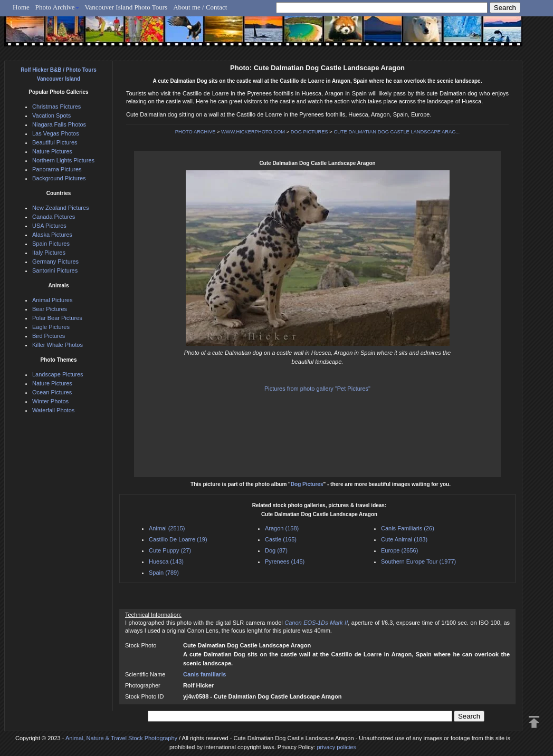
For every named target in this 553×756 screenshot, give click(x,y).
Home (21, 7)
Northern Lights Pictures (63, 160)
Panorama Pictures (57, 169)
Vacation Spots (51, 115)
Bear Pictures (50, 309)
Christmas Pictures (56, 106)
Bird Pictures (49, 336)
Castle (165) (281, 539)
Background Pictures (59, 178)
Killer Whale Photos (58, 345)
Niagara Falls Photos (59, 124)
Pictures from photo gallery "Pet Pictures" (317, 389)
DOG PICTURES (309, 132)
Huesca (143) (166, 561)
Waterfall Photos (53, 410)
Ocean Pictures (52, 392)
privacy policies (336, 747)
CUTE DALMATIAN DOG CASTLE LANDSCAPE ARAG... (397, 132)
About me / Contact (200, 7)
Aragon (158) (282, 528)
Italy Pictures (49, 253)
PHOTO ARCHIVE (196, 132)
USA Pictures (49, 226)
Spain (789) (164, 573)
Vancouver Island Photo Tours (126, 7)
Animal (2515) (167, 528)
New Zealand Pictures (61, 208)
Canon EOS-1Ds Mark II (316, 623)
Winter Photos (50, 401)
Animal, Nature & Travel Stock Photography (121, 738)
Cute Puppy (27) (170, 550)
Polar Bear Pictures (57, 318)
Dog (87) (276, 550)
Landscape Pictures (58, 374)
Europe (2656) (399, 550)
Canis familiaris (204, 674)
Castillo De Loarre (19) (178, 539)
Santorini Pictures (55, 270)
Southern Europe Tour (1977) (418, 561)
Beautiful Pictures (55, 142)
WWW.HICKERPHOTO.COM (253, 132)
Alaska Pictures (52, 235)
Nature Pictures (52, 151)
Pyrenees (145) (285, 561)
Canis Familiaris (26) (408, 528)
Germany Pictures (55, 261)
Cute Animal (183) (404, 539)
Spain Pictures (51, 244)
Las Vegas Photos (56, 133)
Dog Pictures (307, 484)
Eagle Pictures (51, 327)
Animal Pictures (52, 300)
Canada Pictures (54, 217)
